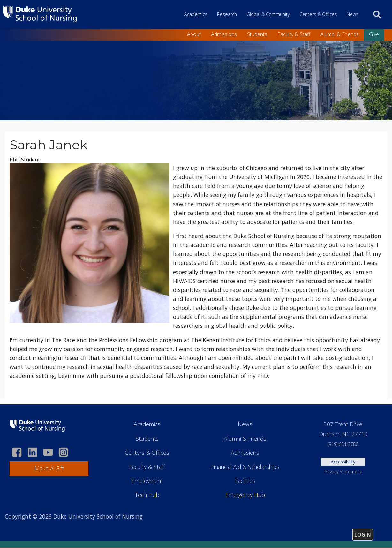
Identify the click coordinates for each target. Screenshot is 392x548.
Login (363, 535)
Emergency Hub (245, 495)
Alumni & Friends (340, 34)
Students (257, 34)
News (353, 14)
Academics (196, 14)
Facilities (245, 481)
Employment (147, 481)
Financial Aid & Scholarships (245, 467)
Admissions (224, 34)
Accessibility (343, 462)
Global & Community (268, 14)
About (194, 34)
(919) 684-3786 (343, 444)
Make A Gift (49, 468)
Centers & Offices (318, 14)
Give (374, 34)
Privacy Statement (343, 472)
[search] (377, 14)
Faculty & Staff (294, 34)
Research (227, 14)
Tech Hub (147, 495)
